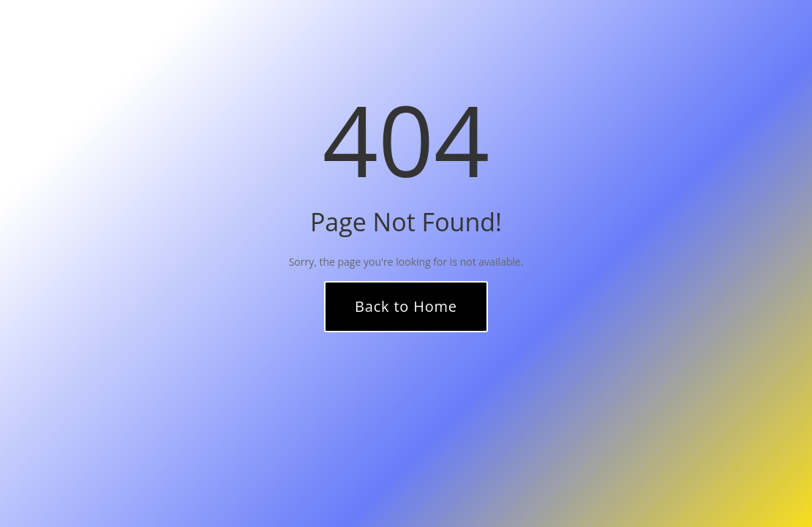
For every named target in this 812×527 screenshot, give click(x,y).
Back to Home (406, 306)
